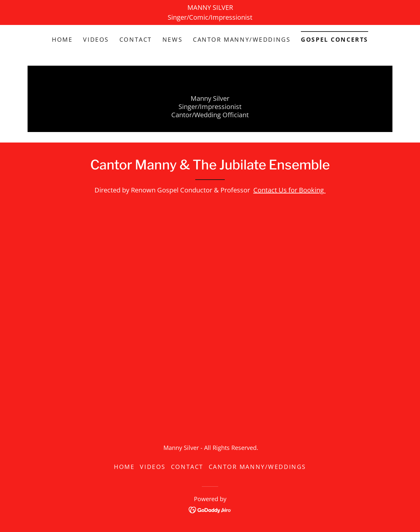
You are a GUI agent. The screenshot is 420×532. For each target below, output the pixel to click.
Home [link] (62, 39)
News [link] (172, 39)
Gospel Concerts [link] (335, 39)
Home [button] (124, 467)
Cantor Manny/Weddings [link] (242, 39)
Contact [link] (136, 39)
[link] (210, 509)
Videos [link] (96, 39)
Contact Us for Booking (289, 190)
